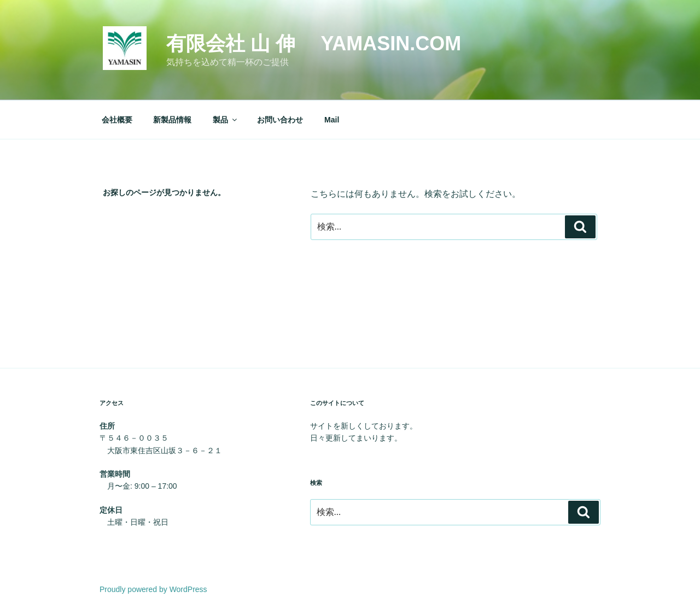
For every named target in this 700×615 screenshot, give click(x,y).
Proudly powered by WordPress (153, 589)
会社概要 (117, 120)
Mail (332, 120)
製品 (226, 120)
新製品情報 (172, 120)
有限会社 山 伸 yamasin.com (314, 43)
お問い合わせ (280, 120)
